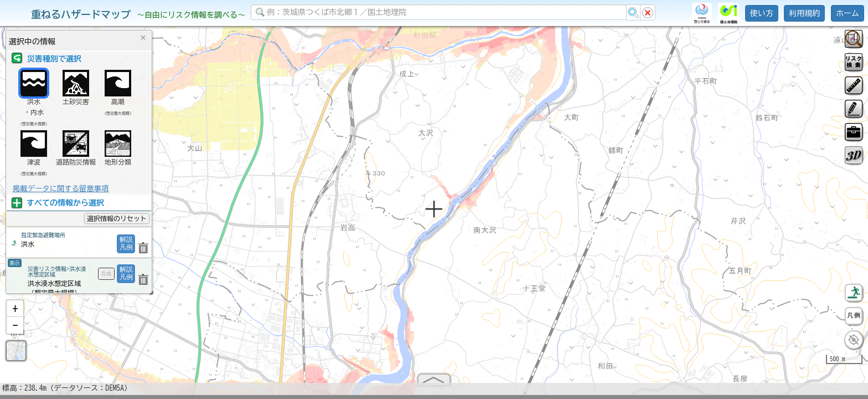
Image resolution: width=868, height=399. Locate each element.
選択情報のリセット (117, 218)
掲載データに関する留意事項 (61, 188)
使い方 (762, 13)
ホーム (848, 13)
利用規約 (804, 13)
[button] (15, 313)
